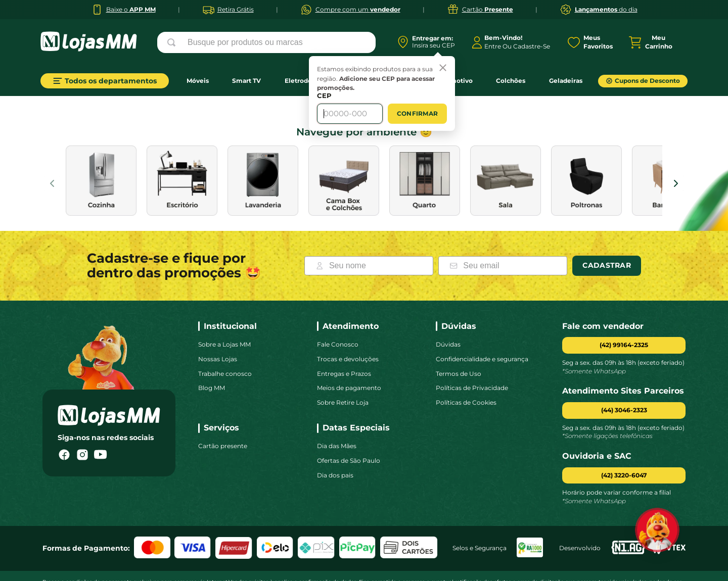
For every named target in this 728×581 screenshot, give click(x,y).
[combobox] (266, 42)
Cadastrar (607, 235)
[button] (624, 380)
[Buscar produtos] (173, 42)
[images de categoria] (101, 150)
